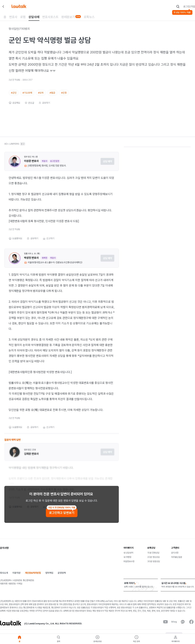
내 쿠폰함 (127, 560)
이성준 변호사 (31, 164)
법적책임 (49, 576)
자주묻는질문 (177, 560)
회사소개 (4, 576)
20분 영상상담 (153, 560)
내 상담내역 (128, 556)
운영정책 (62, 576)
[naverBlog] (174, 625)
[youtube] (165, 625)
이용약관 (16, 576)
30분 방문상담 (154, 564)
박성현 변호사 (31, 261)
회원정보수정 (129, 564)
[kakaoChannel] (183, 625)
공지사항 (175, 556)
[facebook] (191, 625)
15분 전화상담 (153, 556)
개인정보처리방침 (33, 576)
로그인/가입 (189, 6)
